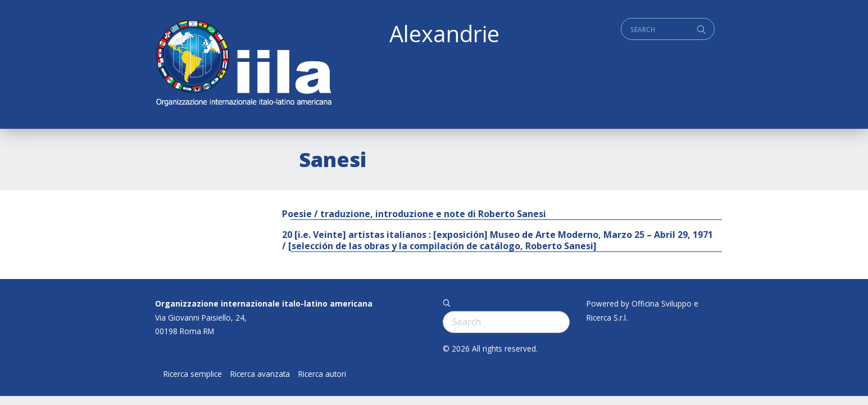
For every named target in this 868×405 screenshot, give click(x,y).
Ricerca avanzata (260, 374)
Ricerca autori (322, 374)
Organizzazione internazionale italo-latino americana (264, 303)
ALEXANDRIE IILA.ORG (243, 64)
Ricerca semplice (193, 374)
